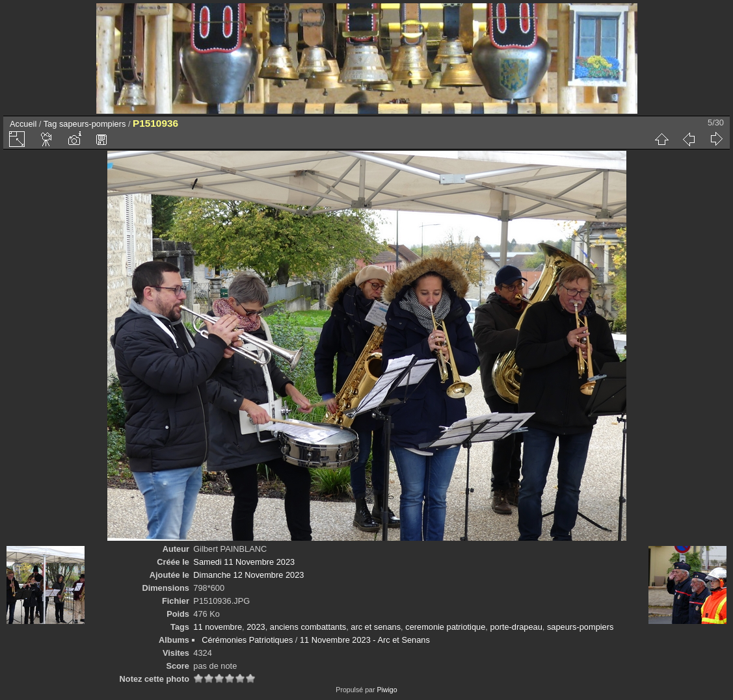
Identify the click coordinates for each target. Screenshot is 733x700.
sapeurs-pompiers (92, 124)
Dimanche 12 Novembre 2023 (248, 575)
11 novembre (218, 627)
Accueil (23, 124)
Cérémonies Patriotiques (247, 640)
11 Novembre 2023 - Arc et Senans (365, 640)
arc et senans (376, 627)
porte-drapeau (516, 627)
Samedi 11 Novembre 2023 (244, 562)
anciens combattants (308, 627)
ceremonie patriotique (445, 627)
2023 (256, 627)
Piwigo (387, 690)
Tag (50, 124)
